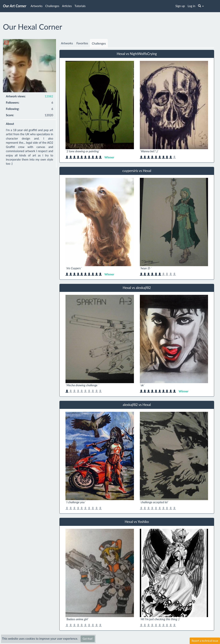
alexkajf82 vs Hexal (137, 405)
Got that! (88, 639)
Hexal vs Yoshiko (137, 522)
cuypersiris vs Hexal (137, 171)
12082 (49, 96)
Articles (67, 6)
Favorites (82, 43)
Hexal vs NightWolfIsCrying (137, 54)
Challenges (52, 6)
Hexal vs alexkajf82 (137, 288)
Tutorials (80, 6)
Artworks (37, 6)
